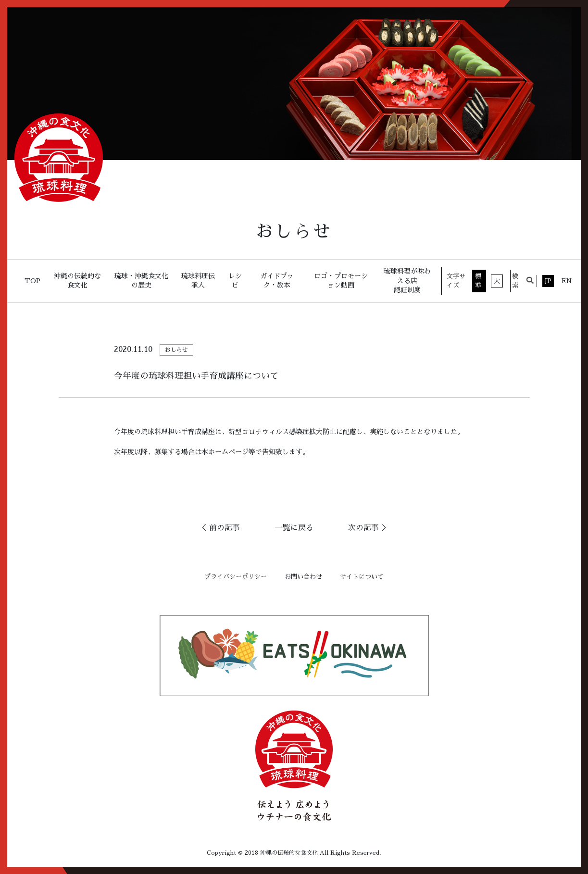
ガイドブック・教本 (277, 281)
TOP (32, 281)
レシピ (235, 281)
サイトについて (362, 577)
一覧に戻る (294, 528)
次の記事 (363, 528)
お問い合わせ (303, 577)
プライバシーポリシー (236, 577)
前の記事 (225, 528)
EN (567, 281)
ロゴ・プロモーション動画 (341, 281)
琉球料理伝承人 (198, 281)
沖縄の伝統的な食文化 (77, 281)
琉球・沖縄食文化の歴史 (141, 281)
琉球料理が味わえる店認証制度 (407, 281)
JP (548, 281)
